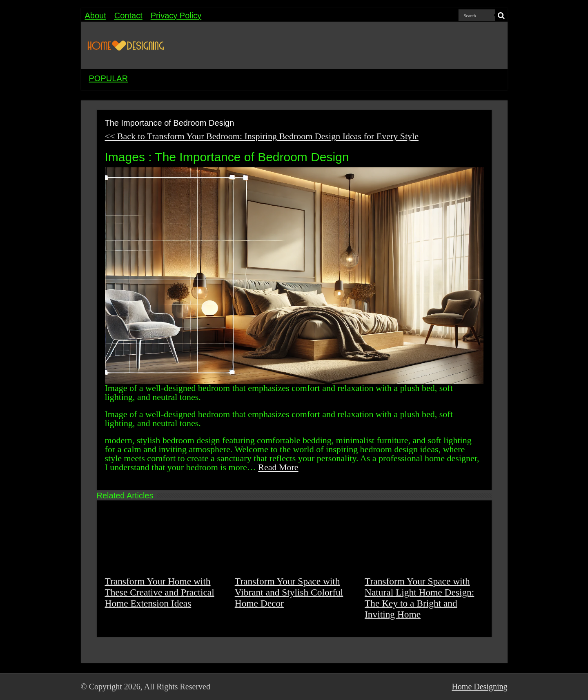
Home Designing (479, 687)
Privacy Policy (176, 16)
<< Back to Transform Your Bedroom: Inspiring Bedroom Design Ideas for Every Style (262, 136)
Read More (278, 467)
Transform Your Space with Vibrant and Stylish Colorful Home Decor (289, 592)
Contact (128, 16)
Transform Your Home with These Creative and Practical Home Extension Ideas (160, 592)
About (96, 16)
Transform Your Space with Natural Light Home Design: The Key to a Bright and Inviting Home (419, 598)
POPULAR (109, 78)
